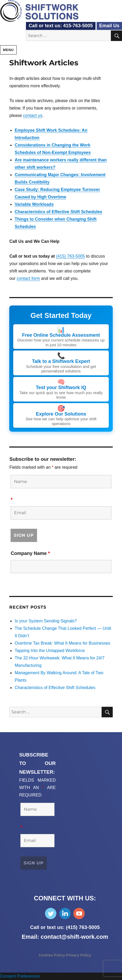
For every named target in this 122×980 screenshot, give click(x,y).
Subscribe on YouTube (79, 913)
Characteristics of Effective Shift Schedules (58, 212)
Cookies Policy (52, 955)
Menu (8, 50)
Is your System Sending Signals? (46, 621)
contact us (33, 115)
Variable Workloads (34, 204)
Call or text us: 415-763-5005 (61, 26)
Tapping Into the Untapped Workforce (50, 651)
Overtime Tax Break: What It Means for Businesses (62, 643)
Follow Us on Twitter (51, 913)
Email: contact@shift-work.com (65, 937)
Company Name (30, 553)
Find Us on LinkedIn (65, 913)
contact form (28, 278)
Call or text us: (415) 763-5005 (65, 927)
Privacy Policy (79, 955)
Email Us (109, 26)
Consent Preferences (20, 976)
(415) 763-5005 (71, 256)
